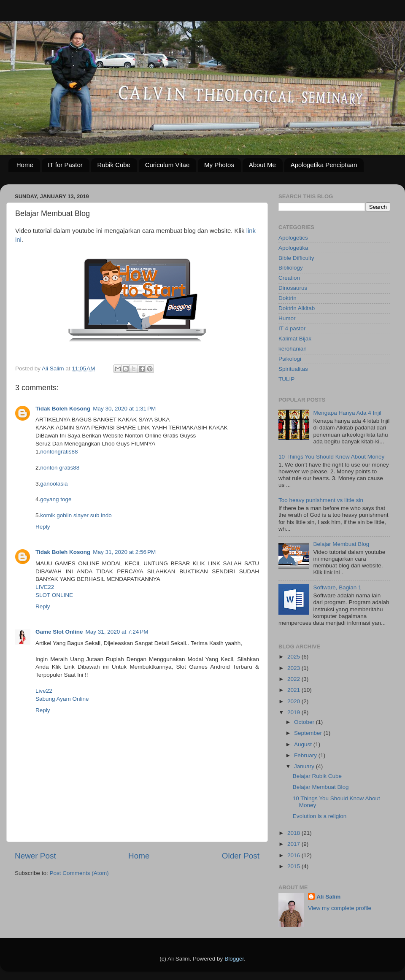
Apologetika (293, 248)
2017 (294, 844)
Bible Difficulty (296, 258)
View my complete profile (340, 908)
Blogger (234, 959)
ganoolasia (54, 484)
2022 (294, 679)
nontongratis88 (59, 452)
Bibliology (291, 268)
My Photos (219, 165)
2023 (294, 668)
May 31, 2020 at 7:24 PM (117, 632)
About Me (262, 165)
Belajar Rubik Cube (317, 776)
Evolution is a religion (320, 816)
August (304, 744)
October (305, 722)
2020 (294, 701)
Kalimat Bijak (295, 339)
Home (25, 165)
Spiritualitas (293, 369)
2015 (294, 866)
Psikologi (290, 359)
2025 (294, 657)
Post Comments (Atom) (79, 873)
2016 (294, 855)
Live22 (44, 691)
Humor (287, 318)
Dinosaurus (293, 288)
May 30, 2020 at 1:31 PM (124, 409)
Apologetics (293, 238)
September (309, 733)
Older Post (241, 856)
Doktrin (288, 298)
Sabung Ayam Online (62, 699)
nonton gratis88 (60, 468)
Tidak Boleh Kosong (63, 409)
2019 (294, 712)
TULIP (286, 379)
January (305, 766)
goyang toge (56, 499)
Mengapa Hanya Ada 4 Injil (347, 413)
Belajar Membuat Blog (341, 544)
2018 (294, 833)
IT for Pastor (65, 165)
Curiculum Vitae (167, 165)
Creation (289, 278)
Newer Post (35, 856)
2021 (294, 690)
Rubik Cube (114, 165)
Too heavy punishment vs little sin (321, 500)
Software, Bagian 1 (337, 587)
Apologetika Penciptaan (324, 165)
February (306, 755)
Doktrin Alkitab (297, 308)
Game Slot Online (59, 632)
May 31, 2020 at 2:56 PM (124, 552)
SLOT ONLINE (54, 595)
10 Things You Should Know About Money (331, 457)
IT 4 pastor (292, 328)
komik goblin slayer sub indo (76, 515)
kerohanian (293, 349)
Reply (43, 527)
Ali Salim (328, 897)
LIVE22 (45, 587)
